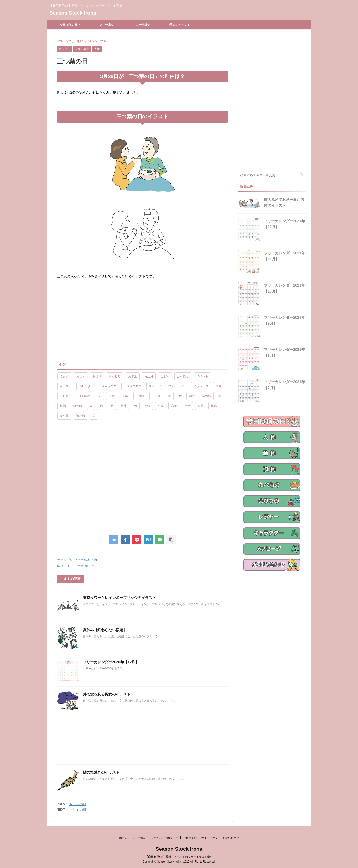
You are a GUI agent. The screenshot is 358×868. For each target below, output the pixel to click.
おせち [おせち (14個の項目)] (80, 376)
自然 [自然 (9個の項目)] (187, 406)
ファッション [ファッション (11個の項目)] (177, 386)
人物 (94, 560)
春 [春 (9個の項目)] (220, 396)
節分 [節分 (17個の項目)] (147, 406)
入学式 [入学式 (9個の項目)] (127, 396)
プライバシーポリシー (164, 838)
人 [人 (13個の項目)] (100, 396)
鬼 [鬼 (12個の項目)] (94, 416)
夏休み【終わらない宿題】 (105, 630)
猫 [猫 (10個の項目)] (101, 406)
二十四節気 (143, 25)
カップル (67, 560)
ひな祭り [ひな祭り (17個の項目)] (183, 376)
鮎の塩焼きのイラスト (101, 772)
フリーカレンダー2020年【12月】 (111, 662)
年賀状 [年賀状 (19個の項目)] (207, 396)
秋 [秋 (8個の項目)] (136, 406)
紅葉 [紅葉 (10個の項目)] (161, 406)
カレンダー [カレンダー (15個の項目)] (86, 386)
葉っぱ (89, 566)
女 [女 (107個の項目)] (180, 396)
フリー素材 (107, 25)
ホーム (123, 838)
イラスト (67, 566)
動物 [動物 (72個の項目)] (141, 396)
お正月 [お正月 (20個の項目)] (149, 376)
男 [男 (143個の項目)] (112, 406)
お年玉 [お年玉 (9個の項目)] (133, 376)
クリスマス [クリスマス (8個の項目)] (134, 386)
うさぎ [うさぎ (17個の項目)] (64, 376)
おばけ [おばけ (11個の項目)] (97, 376)
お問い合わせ (231, 838)
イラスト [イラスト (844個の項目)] (66, 386)
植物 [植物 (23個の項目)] (63, 406)
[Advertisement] (95, 320)
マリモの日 (78, 810)
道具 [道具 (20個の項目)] (201, 406)
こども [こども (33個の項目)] (165, 376)
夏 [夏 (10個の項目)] (170, 396)
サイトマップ (210, 838)
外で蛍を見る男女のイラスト (107, 694)
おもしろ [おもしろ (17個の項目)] (115, 376)
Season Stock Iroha (73, 13)
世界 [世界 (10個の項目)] (218, 386)
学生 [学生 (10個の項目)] (192, 396)
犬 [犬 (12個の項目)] (91, 406)
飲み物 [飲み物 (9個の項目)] (80, 416)
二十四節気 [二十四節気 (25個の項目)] (83, 396)
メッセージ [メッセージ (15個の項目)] (201, 386)
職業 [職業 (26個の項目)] (174, 406)
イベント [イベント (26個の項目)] (202, 376)
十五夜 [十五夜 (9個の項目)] (156, 396)
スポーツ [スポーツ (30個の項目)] (155, 386)
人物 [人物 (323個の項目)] (112, 396)
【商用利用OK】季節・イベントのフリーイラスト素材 (179, 857)
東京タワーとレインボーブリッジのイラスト (119, 598)
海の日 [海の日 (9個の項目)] (78, 406)
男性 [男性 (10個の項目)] (124, 406)
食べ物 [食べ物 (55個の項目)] (64, 416)
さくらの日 (78, 804)
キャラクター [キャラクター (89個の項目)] (110, 386)
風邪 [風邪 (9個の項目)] (214, 406)
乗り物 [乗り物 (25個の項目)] (64, 396)
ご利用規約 (190, 838)
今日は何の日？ (70, 25)
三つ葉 (79, 566)
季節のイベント (180, 25)
